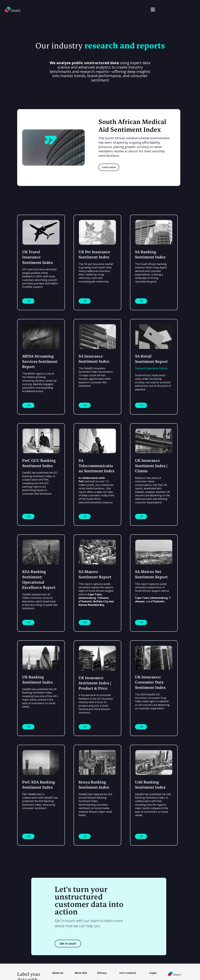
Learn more (109, 167)
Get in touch (68, 943)
